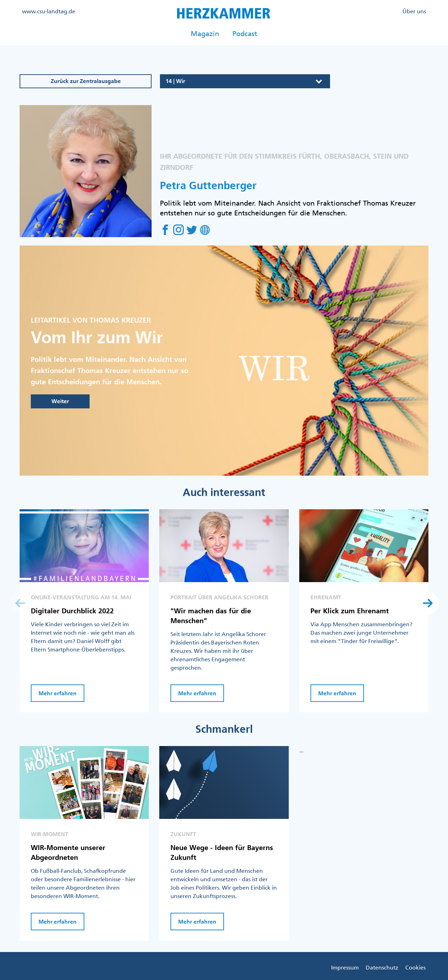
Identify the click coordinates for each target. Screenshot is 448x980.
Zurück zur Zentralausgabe (86, 81)
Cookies (415, 967)
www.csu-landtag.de (49, 11)
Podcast (245, 34)
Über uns (414, 11)
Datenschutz (382, 967)
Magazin (205, 34)
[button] (428, 603)
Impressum (345, 967)
